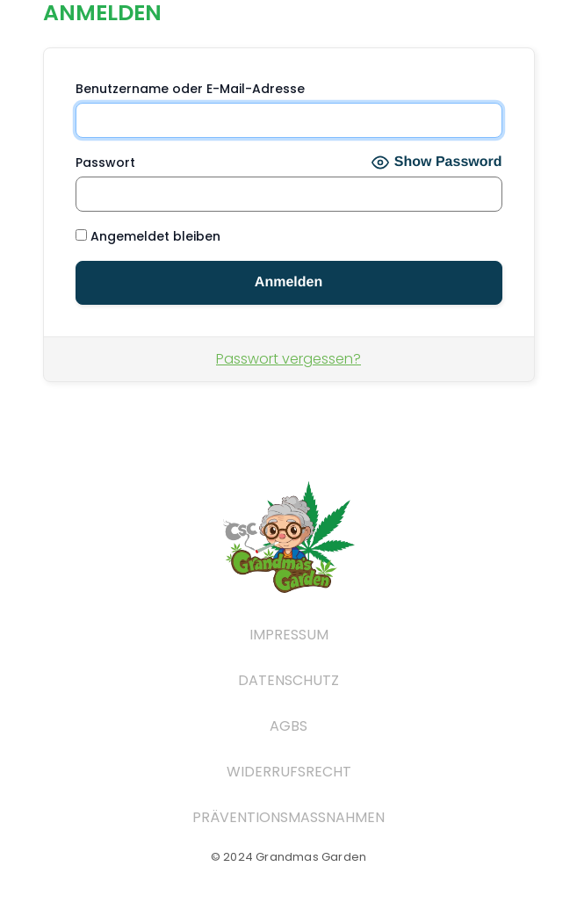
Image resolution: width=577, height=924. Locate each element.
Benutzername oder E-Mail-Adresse (190, 89)
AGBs (288, 726)
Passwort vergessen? (288, 359)
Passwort (105, 162)
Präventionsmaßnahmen (288, 817)
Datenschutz (288, 680)
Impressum (289, 635)
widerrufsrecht (289, 772)
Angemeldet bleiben (148, 236)
